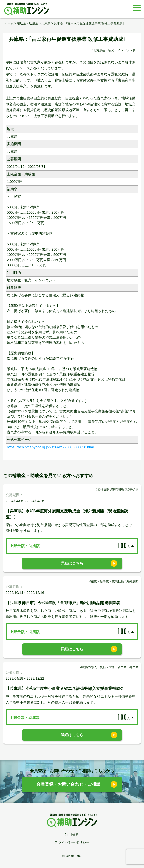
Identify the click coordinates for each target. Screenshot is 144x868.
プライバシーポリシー (72, 842)
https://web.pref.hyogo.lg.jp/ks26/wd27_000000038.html (50, 447)
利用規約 (72, 835)
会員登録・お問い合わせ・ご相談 (68, 784)
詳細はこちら (72, 563)
